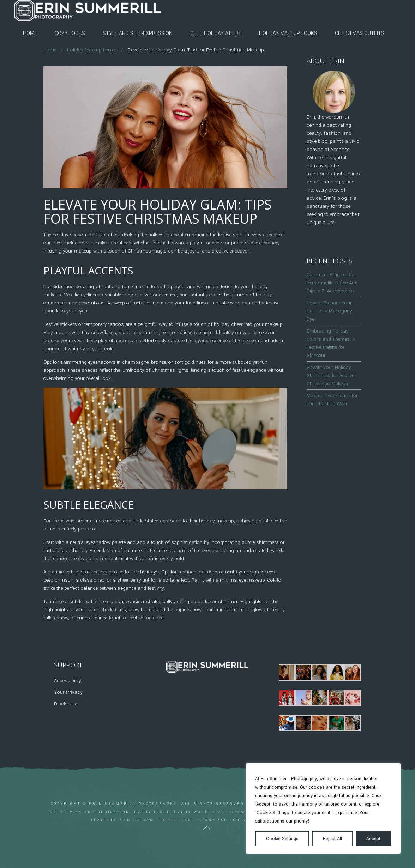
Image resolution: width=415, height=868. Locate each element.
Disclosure (66, 704)
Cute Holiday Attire (216, 33)
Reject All (332, 839)
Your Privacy (68, 692)
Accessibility (68, 681)
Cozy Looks (70, 33)
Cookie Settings (282, 839)
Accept (373, 839)
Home (30, 33)
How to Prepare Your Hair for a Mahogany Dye (329, 311)
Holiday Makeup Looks (288, 33)
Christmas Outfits (360, 33)
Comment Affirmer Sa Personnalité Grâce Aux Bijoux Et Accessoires (332, 283)
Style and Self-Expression (138, 33)
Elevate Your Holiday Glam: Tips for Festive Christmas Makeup (330, 375)
